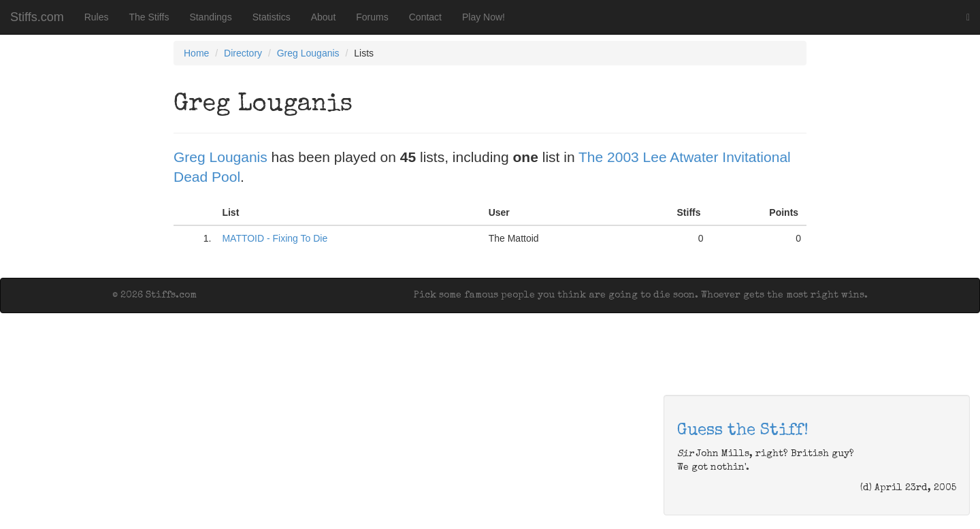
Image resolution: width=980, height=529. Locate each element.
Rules (97, 17)
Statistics (272, 17)
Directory (243, 53)
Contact (425, 17)
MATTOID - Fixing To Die (275, 238)
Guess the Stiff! (743, 431)
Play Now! (484, 17)
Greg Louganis (308, 53)
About (324, 17)
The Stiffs (149, 17)
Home (196, 53)
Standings (210, 17)
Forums (372, 17)
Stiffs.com (37, 17)
